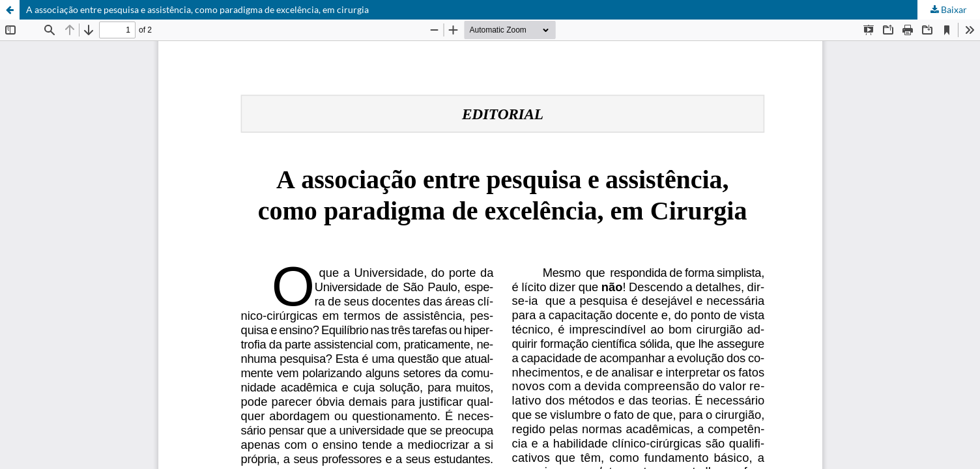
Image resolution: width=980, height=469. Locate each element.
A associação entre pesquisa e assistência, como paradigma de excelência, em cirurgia (197, 9)
